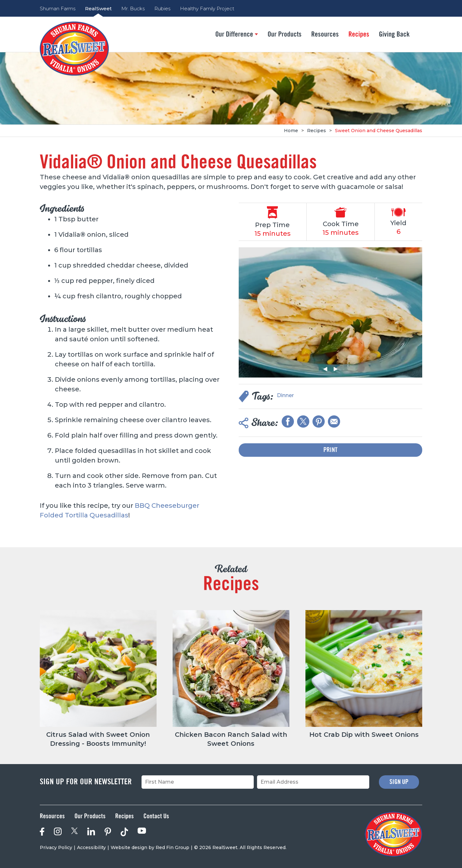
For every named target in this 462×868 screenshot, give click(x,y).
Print (330, 450)
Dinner (285, 395)
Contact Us (156, 816)
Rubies (162, 9)
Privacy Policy (56, 847)
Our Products (285, 34)
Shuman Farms (58, 9)
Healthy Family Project (207, 9)
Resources (325, 34)
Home (291, 131)
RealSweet (98, 9)
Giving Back (394, 34)
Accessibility (91, 847)
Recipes (359, 34)
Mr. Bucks (133, 9)
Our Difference (237, 34)
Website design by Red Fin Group (150, 847)
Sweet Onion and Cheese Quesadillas (379, 131)
